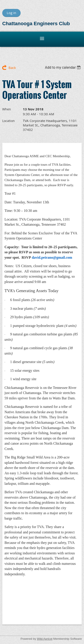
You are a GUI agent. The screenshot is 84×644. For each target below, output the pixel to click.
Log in (11, 13)
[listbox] (63, 67)
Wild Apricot (45, 639)
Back (12, 68)
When (7, 109)
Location (9, 121)
